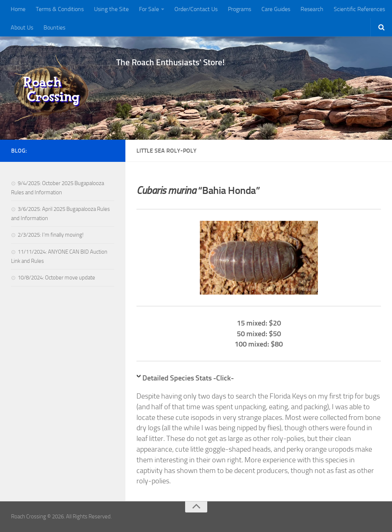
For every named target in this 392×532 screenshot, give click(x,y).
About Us (22, 27)
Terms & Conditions (60, 9)
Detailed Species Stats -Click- (188, 378)
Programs (240, 9)
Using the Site (111, 9)
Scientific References (359, 9)
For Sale (149, 9)
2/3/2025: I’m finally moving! (51, 235)
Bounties (54, 27)
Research (312, 9)
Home (18, 9)
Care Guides (276, 9)
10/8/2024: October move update (56, 278)
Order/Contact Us (196, 9)
